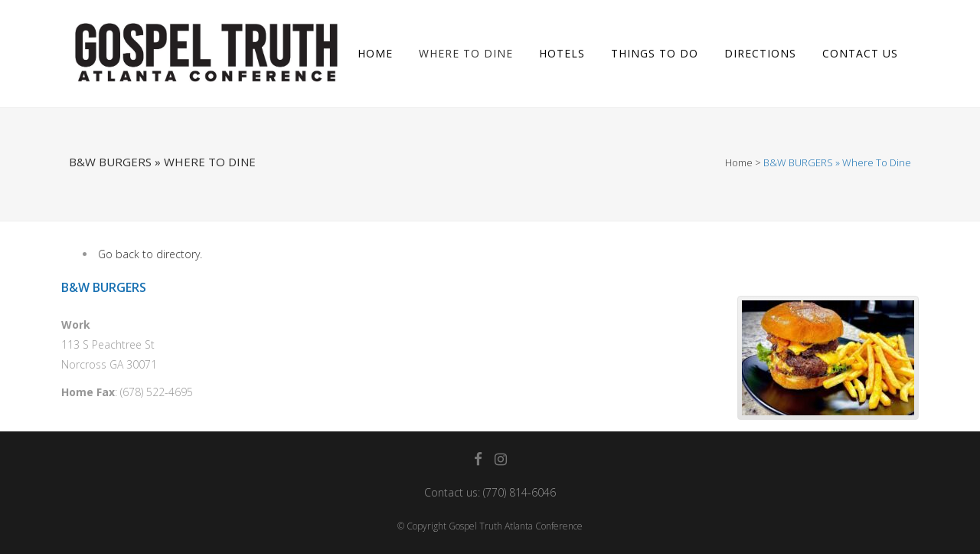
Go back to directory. (150, 254)
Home (739, 162)
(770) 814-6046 (519, 492)
